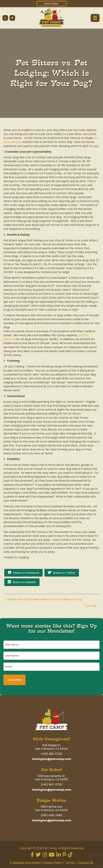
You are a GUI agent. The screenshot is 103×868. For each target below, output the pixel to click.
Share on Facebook (26, 573)
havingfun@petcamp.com (52, 759)
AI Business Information (25, 863)
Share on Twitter (64, 573)
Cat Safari (51, 770)
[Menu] (95, 18)
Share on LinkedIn (24, 582)
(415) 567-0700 (52, 785)
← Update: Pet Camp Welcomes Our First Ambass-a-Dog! (43, 599)
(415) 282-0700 (52, 754)
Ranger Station (51, 800)
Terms (70, 863)
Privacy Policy (53, 863)
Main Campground (51, 739)
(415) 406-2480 (51, 815)
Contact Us (86, 863)
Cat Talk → (92, 606)
